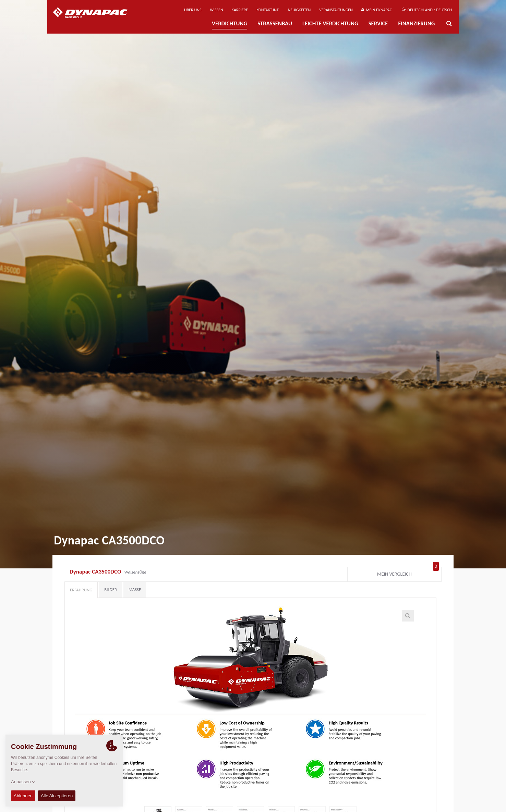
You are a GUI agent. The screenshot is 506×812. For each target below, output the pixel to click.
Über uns (193, 10)
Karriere (240, 10)
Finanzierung (416, 23)
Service (378, 23)
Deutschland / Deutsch (427, 10)
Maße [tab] (135, 589)
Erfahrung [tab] (81, 590)
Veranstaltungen (336, 10)
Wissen (216, 10)
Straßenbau (275, 23)
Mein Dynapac (377, 10)
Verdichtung (230, 23)
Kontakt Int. (268, 10)
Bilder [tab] (111, 589)
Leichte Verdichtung (330, 23)
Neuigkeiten (299, 10)
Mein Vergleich (408, 573)
